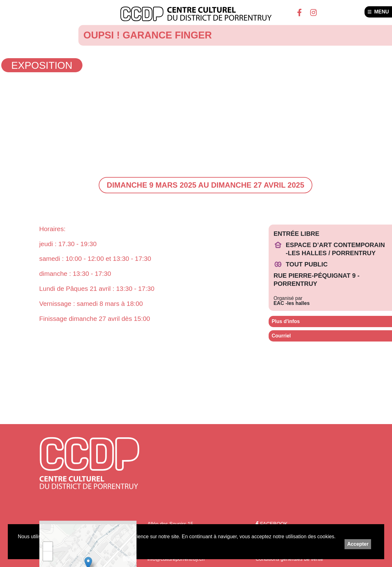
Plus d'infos (286, 321)
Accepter (358, 544)
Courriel (281, 336)
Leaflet (130, 559)
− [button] (48, 556)
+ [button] (48, 547)
